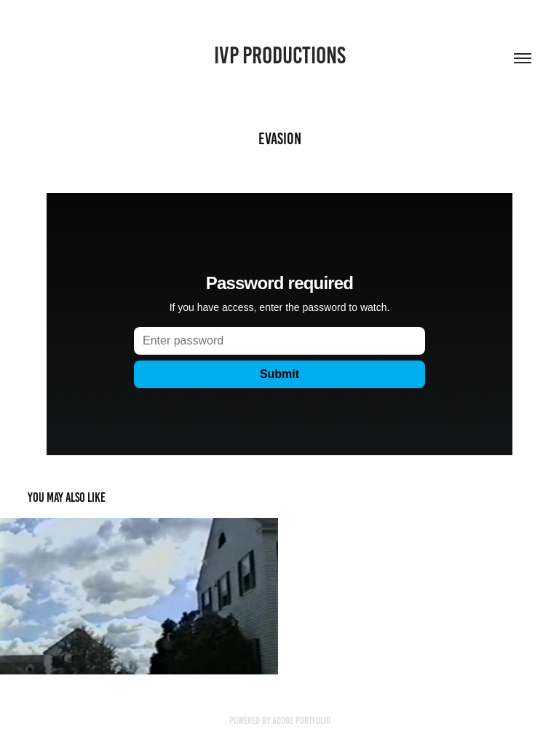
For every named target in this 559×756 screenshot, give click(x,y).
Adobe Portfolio (301, 721)
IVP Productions (280, 55)
